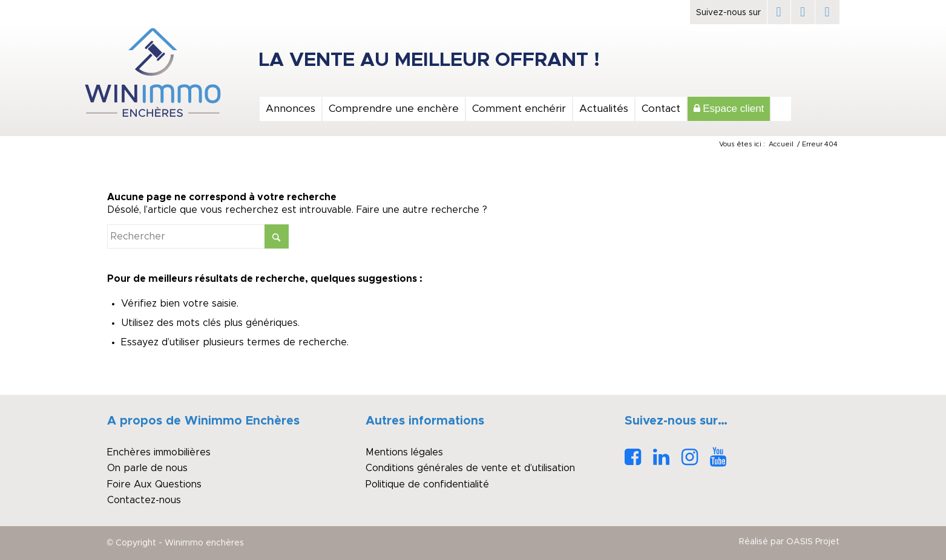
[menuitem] (290, 109)
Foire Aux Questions (154, 484)
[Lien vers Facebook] (779, 12)
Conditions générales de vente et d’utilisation (470, 468)
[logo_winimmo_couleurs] (153, 73)
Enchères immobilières (159, 452)
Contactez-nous (144, 500)
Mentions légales (404, 452)
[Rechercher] (781, 109)
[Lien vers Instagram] (827, 12)
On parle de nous (147, 468)
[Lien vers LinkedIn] (803, 12)
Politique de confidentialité (427, 484)
